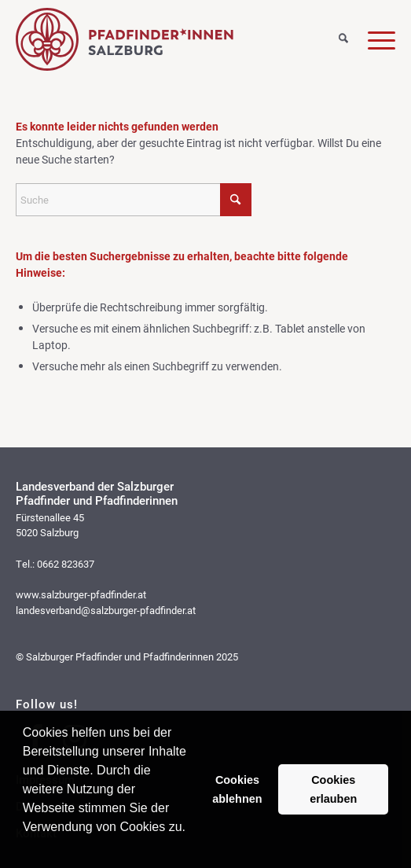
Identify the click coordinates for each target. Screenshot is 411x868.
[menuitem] (334, 35)
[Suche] (334, 39)
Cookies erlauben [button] (333, 789)
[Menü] (372, 39)
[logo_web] (167, 39)
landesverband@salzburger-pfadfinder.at (106, 610)
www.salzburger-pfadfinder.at (81, 594)
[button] (25, 848)
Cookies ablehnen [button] (237, 789)
